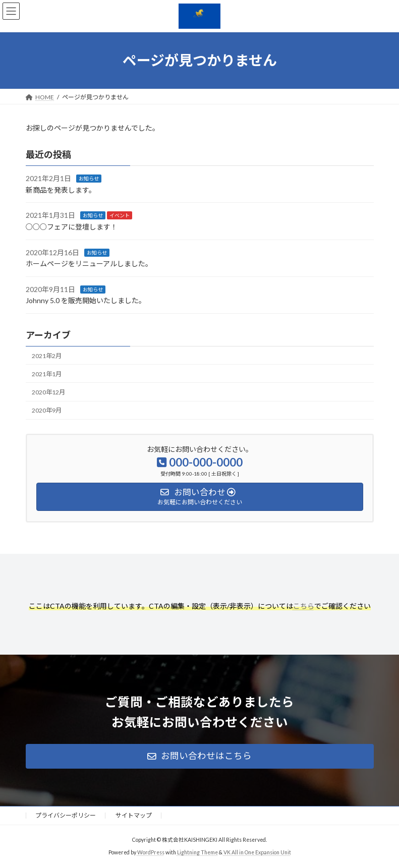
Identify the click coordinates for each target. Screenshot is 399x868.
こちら (304, 606)
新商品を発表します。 (61, 190)
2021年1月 (47, 374)
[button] (200, 757)
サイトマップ (134, 815)
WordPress (151, 852)
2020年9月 (47, 410)
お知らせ (89, 179)
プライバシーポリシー (66, 815)
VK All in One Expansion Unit (257, 852)
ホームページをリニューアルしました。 (89, 264)
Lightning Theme (197, 852)
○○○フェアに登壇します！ (72, 227)
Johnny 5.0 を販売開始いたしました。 (86, 300)
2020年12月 (48, 392)
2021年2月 (47, 355)
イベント (120, 215)
